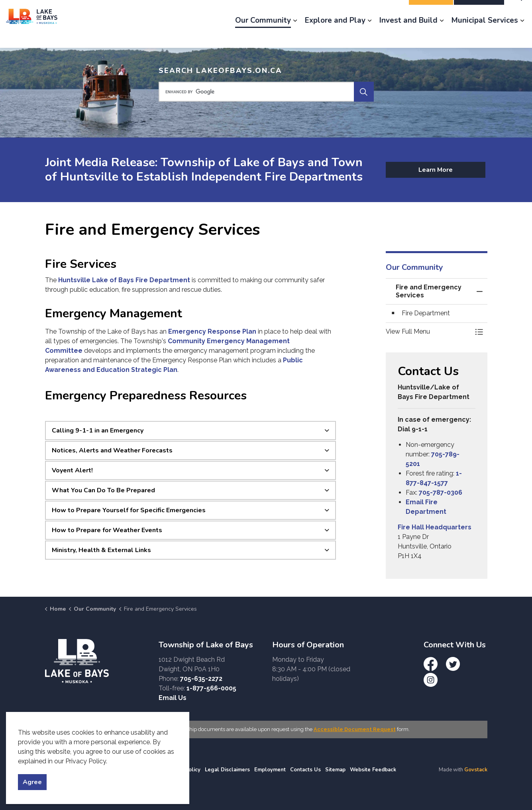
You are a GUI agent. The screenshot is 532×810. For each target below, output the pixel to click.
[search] (265, 92)
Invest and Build (408, 36)
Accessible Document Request (355, 729)
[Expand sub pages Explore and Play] (369, 36)
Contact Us (384, 12)
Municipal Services (485, 36)
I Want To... (479, 12)
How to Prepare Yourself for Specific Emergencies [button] (129, 510)
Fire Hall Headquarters (435, 527)
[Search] (364, 92)
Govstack (476, 770)
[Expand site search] (518, 12)
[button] (429, 332)
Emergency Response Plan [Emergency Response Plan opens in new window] (212, 331)
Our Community (263, 36)
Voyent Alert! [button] (72, 470)
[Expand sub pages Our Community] (295, 36)
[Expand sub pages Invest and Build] (442, 36)
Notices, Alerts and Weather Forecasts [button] (112, 450)
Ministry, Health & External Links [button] (101, 550)
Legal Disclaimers (227, 770)
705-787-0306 (441, 492)
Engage (272, 12)
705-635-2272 (201, 679)
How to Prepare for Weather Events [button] (107, 530)
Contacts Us (305, 770)
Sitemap (335, 770)
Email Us (173, 698)
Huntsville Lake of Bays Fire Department (124, 280)
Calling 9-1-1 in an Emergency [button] (98, 431)
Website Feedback (373, 770)
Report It (431, 12)
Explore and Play (335, 36)
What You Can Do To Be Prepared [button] (103, 490)
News (303, 12)
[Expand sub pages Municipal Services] (522, 36)
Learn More (436, 170)
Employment (340, 12)
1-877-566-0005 (211, 688)
